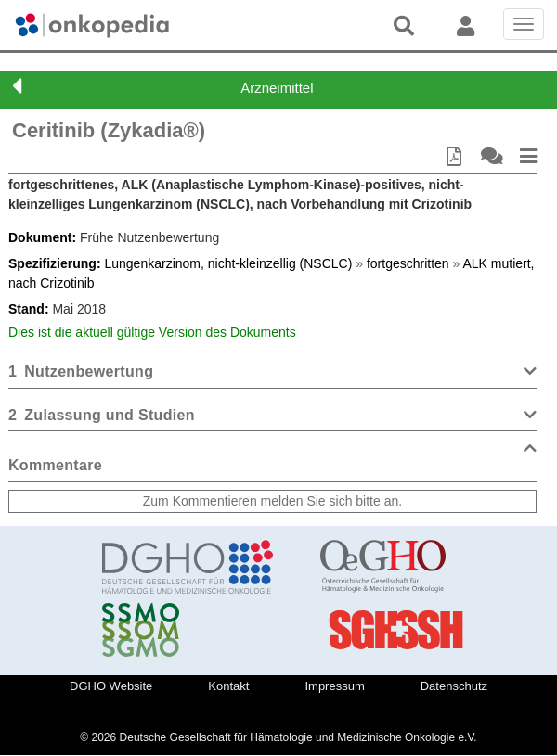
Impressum (334, 686)
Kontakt (228, 686)
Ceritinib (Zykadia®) (109, 130)
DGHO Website (111, 686)
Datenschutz (454, 686)
